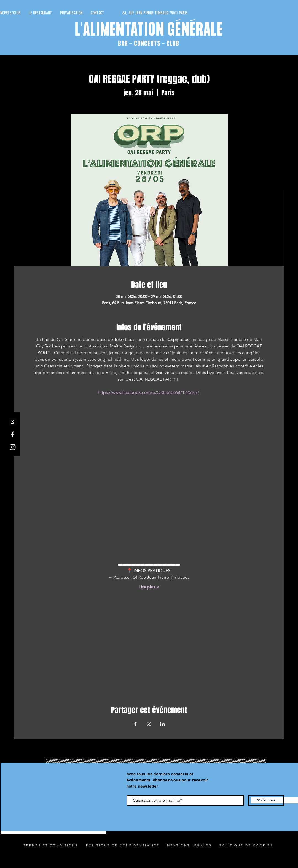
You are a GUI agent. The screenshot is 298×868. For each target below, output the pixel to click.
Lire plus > (149, 587)
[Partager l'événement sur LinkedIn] (163, 724)
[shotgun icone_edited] (13, 422)
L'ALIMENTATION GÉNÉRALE (149, 31)
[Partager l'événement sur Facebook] (135, 724)
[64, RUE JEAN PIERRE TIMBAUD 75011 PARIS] (136, 13)
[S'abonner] (266, 800)
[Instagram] (13, 447)
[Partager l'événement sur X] (149, 724)
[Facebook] (13, 434)
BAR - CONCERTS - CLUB (149, 44)
